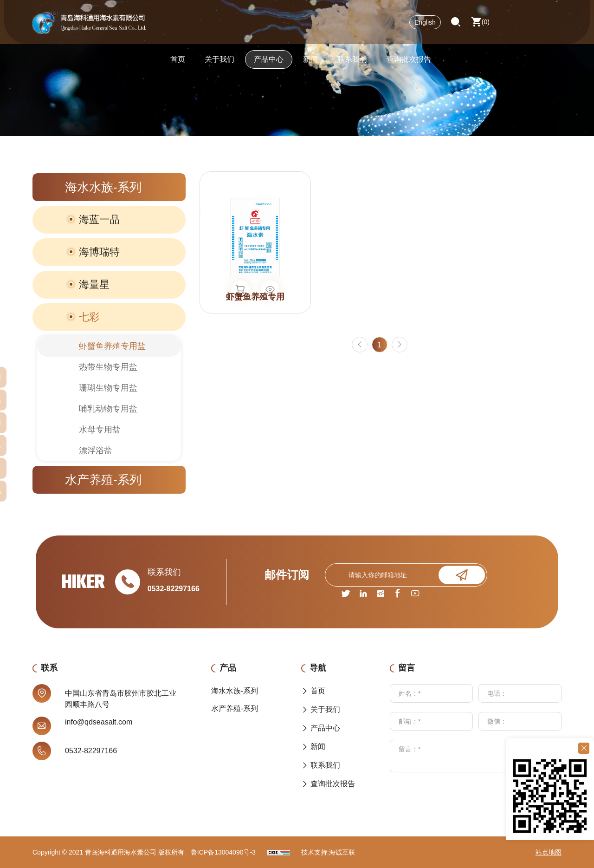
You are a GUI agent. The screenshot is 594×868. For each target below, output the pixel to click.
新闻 (310, 62)
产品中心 (269, 62)
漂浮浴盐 (96, 450)
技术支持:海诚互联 (328, 852)
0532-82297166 (174, 589)
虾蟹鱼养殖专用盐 (112, 346)
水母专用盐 (100, 430)
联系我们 (352, 62)
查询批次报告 (409, 62)
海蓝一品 (99, 219)
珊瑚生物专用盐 (108, 388)
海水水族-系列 (103, 187)
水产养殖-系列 (103, 480)
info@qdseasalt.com (99, 722)
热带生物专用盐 (108, 367)
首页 (178, 62)
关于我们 (220, 62)
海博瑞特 (99, 252)
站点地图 (549, 852)
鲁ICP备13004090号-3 (223, 852)
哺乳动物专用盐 (108, 409)
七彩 (89, 317)
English (425, 26)
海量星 (94, 284)
